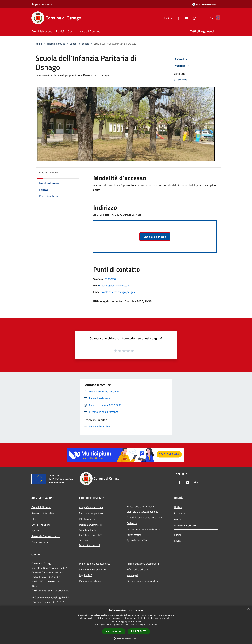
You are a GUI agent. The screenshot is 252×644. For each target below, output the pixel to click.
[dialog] (126, 625)
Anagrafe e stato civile (91, 507)
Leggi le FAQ (86, 575)
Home (39, 44)
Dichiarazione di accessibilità (142, 581)
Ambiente (132, 523)
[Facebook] (172, 18)
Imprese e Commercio (91, 525)
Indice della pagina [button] (48, 173)
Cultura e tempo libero (91, 513)
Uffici (34, 519)
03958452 (110, 279)
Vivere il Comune (56, 44)
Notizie (178, 507)
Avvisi (178, 519)
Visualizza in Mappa (155, 237)
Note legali (133, 575)
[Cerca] (217, 18)
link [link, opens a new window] (157, 625)
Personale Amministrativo (46, 536)
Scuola (85, 44)
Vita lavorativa (87, 519)
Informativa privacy (137, 569)
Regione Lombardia (42, 4)
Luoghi (73, 44)
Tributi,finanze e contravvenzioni (145, 517)
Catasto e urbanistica (91, 535)
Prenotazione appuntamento (95, 564)
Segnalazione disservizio (92, 569)
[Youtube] (180, 18)
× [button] (248, 609)
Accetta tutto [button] (114, 631)
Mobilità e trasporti (90, 545)
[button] (126, 639)
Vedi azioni (183, 66)
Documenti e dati (41, 542)
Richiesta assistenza (90, 581)
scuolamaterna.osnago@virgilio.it (119, 292)
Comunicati (180, 513)
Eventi (178, 541)
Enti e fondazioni (41, 525)
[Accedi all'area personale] (204, 4)
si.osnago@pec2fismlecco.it (114, 286)
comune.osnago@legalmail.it (53, 597)
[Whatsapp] (188, 18)
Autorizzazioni (134, 535)
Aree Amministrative (43, 513)
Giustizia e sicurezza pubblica (143, 512)
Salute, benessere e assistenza (143, 529)
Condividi (182, 59)
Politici (35, 530)
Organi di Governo (41, 507)
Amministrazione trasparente (143, 564)
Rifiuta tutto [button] (139, 631)
